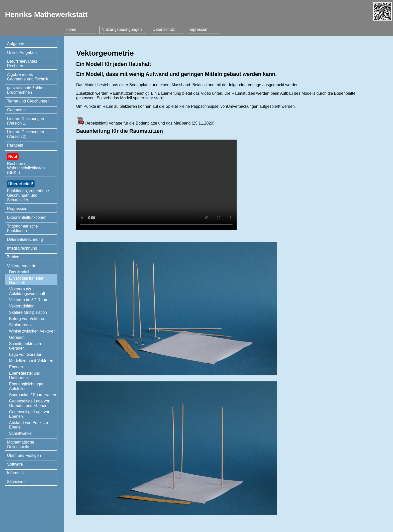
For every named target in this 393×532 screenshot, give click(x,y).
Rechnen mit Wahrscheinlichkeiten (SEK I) (26, 164)
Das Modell (19, 272)
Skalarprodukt (21, 325)
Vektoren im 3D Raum (29, 300)
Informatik (16, 473)
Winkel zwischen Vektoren (32, 331)
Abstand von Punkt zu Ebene (29, 425)
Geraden (17, 337)
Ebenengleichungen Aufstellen (27, 386)
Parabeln (15, 145)
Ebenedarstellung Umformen (25, 376)
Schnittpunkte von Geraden (25, 346)
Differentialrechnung (25, 239)
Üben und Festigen (24, 455)
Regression (17, 209)
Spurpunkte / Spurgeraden (33, 395)
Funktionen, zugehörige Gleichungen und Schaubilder (28, 191)
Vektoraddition (22, 306)
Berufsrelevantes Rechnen (22, 64)
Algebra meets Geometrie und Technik (28, 77)
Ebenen (16, 367)
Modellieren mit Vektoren (31, 361)
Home (71, 29)
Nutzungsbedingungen (122, 29)
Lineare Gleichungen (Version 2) (26, 134)
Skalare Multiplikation (28, 312)
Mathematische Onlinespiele (21, 444)
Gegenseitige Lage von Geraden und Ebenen (30, 403)
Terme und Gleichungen (28, 101)
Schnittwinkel (21, 433)
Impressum (199, 29)
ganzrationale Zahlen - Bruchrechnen (27, 90)
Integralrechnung (22, 248)
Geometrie (16, 110)
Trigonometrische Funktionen (22, 228)
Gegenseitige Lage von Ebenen (30, 414)
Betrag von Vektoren (27, 319)
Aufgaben (16, 44)
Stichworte (16, 482)
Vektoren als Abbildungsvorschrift (27, 291)
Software (15, 464)
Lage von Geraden (26, 354)
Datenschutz (164, 29)
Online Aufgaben (22, 52)
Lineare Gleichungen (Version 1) (26, 121)
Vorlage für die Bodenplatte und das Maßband (150, 123)
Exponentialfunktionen (27, 217)
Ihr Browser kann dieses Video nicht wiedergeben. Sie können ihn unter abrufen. (156, 185)
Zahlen (13, 257)
